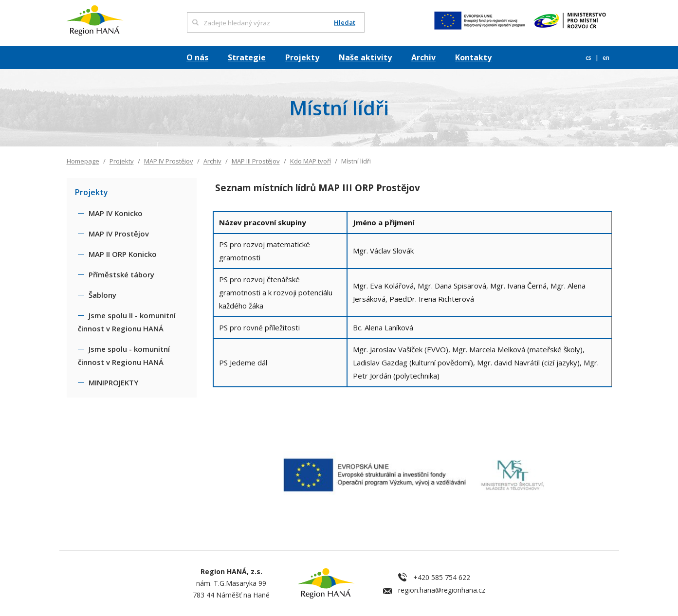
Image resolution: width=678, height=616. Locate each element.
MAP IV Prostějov (169, 161)
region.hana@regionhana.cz (442, 590)
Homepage (83, 161)
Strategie (247, 57)
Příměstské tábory (121, 274)
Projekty (302, 57)
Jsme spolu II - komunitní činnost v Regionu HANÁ (127, 322)
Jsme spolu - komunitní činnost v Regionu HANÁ (124, 355)
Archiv (423, 57)
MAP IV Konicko (116, 213)
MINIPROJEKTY (113, 382)
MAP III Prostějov (256, 161)
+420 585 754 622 (442, 577)
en (606, 58)
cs (589, 58)
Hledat (345, 23)
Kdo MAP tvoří (311, 161)
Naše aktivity (365, 57)
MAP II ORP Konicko (123, 254)
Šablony (102, 295)
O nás (197, 57)
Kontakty (473, 57)
